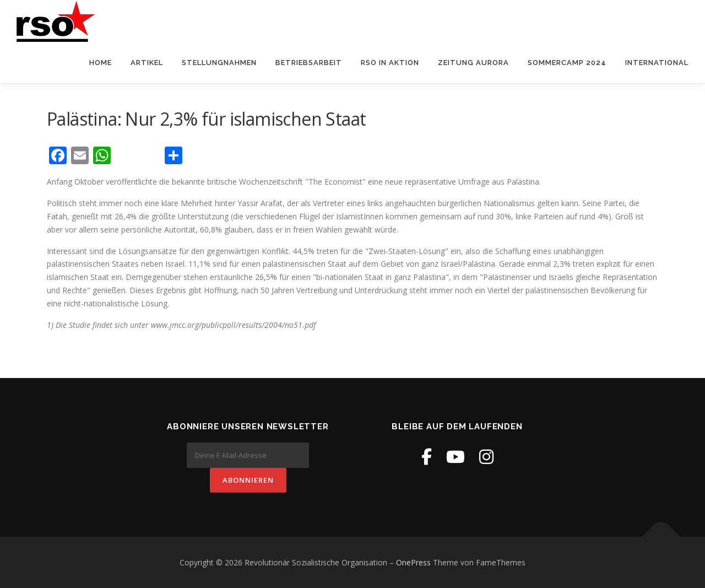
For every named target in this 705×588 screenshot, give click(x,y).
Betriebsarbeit (309, 63)
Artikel (147, 63)
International (657, 63)
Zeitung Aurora (473, 63)
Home (101, 63)
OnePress (413, 562)
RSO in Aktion (390, 63)
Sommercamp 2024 (567, 63)
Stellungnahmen (219, 63)
